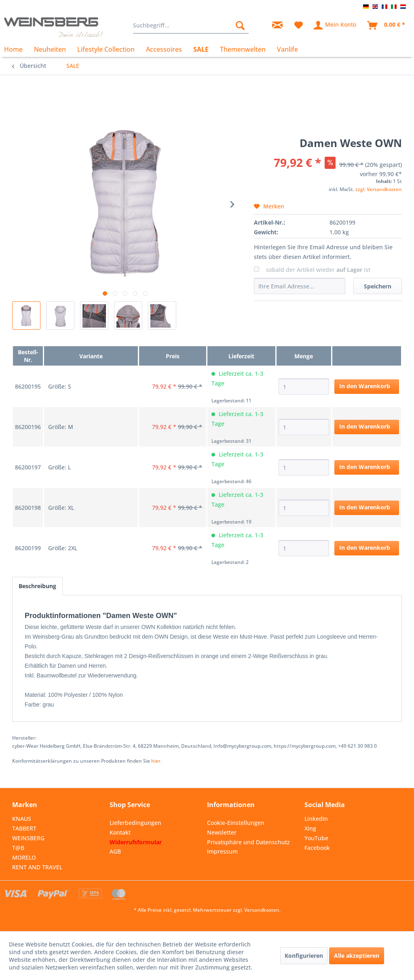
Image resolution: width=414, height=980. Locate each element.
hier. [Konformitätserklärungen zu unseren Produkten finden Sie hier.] (156, 761)
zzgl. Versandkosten (379, 189)
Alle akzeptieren (357, 956)
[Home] (16, 49)
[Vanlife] (287, 49)
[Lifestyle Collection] (106, 49)
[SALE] (201, 49)
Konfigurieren (304, 956)
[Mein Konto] (335, 25)
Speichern (378, 286)
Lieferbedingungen (135, 823)
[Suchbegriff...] (191, 25)
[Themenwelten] (243, 49)
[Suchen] (240, 25)
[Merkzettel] (299, 25)
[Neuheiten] (50, 49)
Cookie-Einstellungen (236, 823)
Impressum (222, 851)
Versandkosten (262, 910)
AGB (115, 851)
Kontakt (120, 832)
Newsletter (222, 832)
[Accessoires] (164, 49)
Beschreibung (37, 586)
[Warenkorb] (387, 25)
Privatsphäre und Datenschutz (248, 842)
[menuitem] (191, 25)
